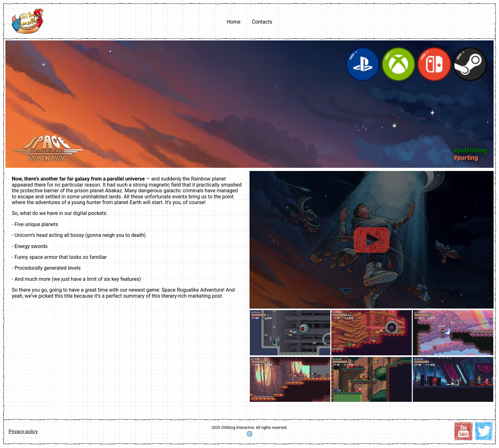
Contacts (262, 22)
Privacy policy (23, 432)
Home (233, 22)
